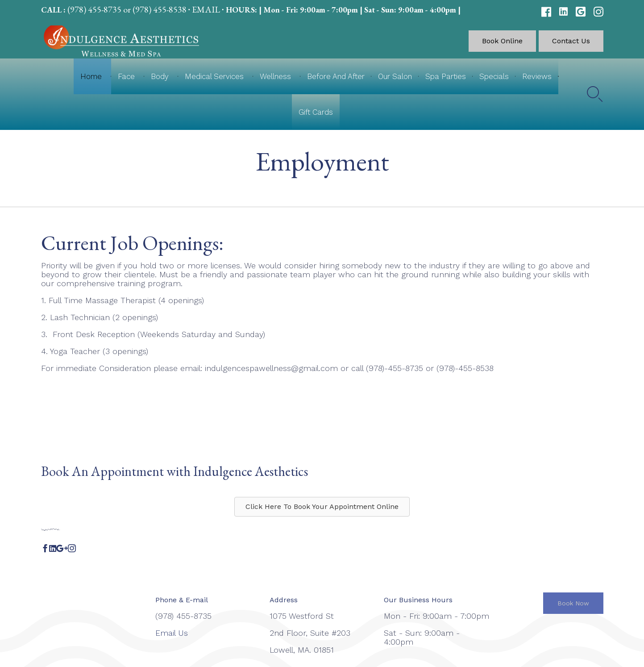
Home (91, 76)
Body (160, 76)
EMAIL (207, 9)
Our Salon (395, 76)
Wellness (275, 76)
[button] (502, 41)
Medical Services (214, 76)
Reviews (537, 76)
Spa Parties (446, 76)
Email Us (172, 633)
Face (126, 76)
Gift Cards (316, 112)
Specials (494, 76)
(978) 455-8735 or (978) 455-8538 (127, 9)
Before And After (336, 76)
